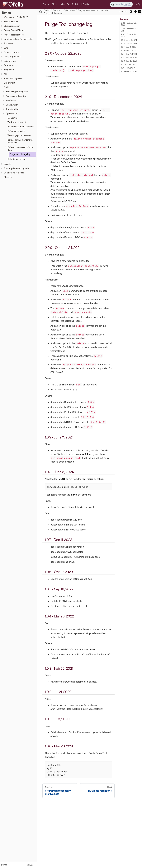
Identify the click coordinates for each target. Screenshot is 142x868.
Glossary (8, 177)
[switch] (138, 4)
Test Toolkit (73, 4)
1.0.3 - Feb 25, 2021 (129, 61)
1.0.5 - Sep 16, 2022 (129, 54)
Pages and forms (11, 52)
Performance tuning (16, 131)
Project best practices (14, 35)
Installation (11, 100)
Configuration (12, 105)
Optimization (12, 113)
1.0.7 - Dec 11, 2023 (129, 47)
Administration (12, 109)
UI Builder (85, 4)
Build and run (10, 61)
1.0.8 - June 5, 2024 (129, 44)
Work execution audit (17, 122)
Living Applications (12, 57)
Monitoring (12, 118)
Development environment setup (18, 39)
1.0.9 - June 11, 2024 (129, 40)
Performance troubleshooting (21, 127)
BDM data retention (16, 159)
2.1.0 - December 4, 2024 (129, 30)
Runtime (7, 87)
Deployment (9, 83)
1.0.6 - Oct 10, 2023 (129, 50)
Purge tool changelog (20, 154)
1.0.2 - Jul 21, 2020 (128, 64)
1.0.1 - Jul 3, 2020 (128, 68)
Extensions (9, 65)
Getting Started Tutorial (14, 30)
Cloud (55, 4)
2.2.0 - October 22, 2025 (129, 24)
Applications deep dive (16, 96)
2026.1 (122, 12)
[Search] (121, 4)
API (5, 74)
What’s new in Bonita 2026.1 (16, 17)
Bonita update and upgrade (16, 168)
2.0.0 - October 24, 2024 (129, 35)
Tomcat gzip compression (19, 135)
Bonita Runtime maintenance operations (20, 141)
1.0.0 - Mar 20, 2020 (129, 71)
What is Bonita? (11, 22)
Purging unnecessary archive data (20, 148)
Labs (62, 4)
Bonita (46, 4)
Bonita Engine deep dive (17, 92)
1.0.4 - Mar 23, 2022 (129, 57)
